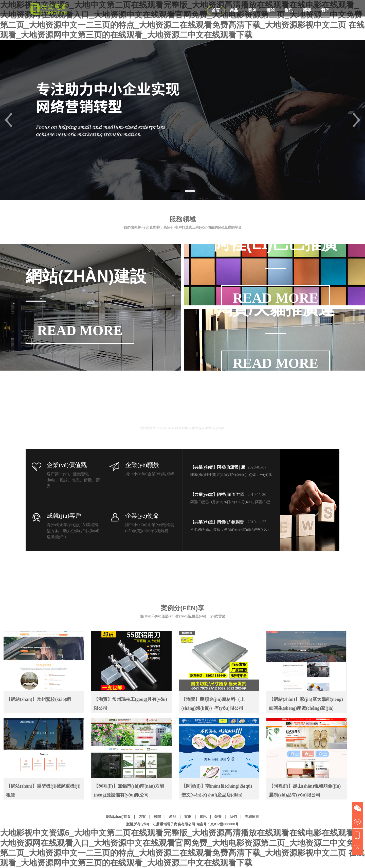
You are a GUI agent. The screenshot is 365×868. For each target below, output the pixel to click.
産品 (234, 10)
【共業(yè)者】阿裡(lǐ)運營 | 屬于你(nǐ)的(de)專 (218, 468)
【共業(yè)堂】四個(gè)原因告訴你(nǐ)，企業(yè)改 (217, 523)
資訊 (289, 10)
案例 (252, 10)
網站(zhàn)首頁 (118, 817)
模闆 (270, 10)
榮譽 (307, 10)
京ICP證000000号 (225, 824)
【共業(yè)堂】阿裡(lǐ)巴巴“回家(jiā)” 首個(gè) (217, 495)
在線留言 (252, 817)
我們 (325, 10)
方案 (142, 817)
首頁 (216, 10)
